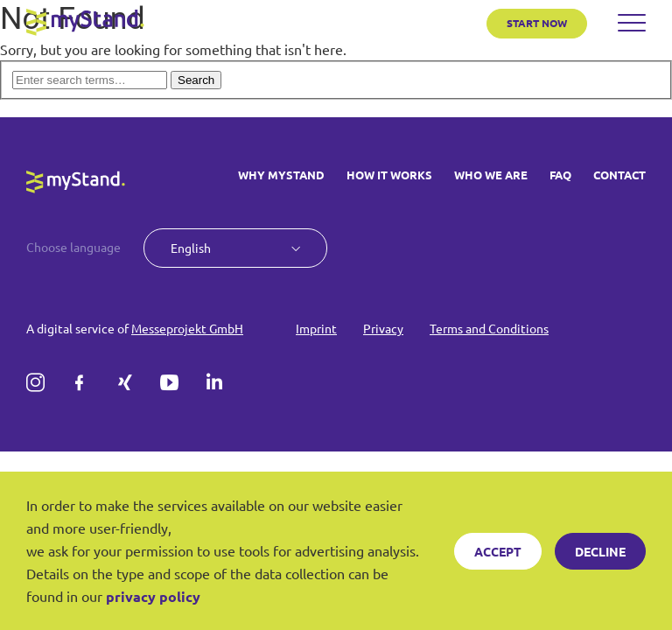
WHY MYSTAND (281, 175)
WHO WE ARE (491, 175)
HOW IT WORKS (389, 175)
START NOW (537, 23)
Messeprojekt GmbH (187, 328)
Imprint (316, 328)
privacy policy (153, 596)
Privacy (383, 328)
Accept (498, 551)
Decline (600, 551)
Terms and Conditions (489, 328)
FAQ (560, 175)
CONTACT (619, 175)
